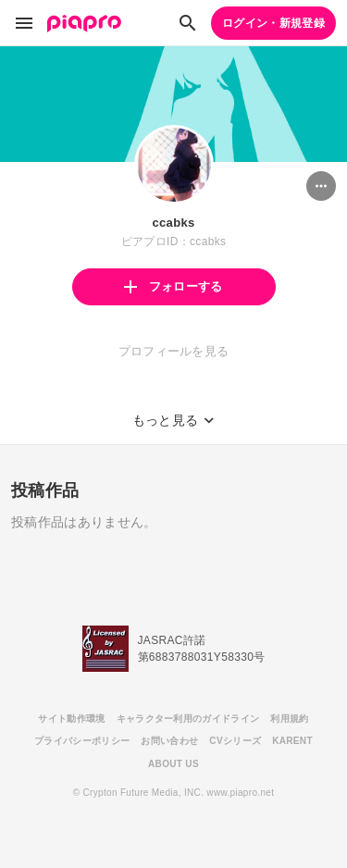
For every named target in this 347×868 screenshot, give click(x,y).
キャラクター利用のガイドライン (188, 719)
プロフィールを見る (174, 351)
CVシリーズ (235, 741)
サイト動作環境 (71, 719)
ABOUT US (173, 764)
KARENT (292, 741)
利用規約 (289, 719)
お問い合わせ (169, 741)
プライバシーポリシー (82, 741)
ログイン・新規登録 (273, 23)
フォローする (173, 286)
